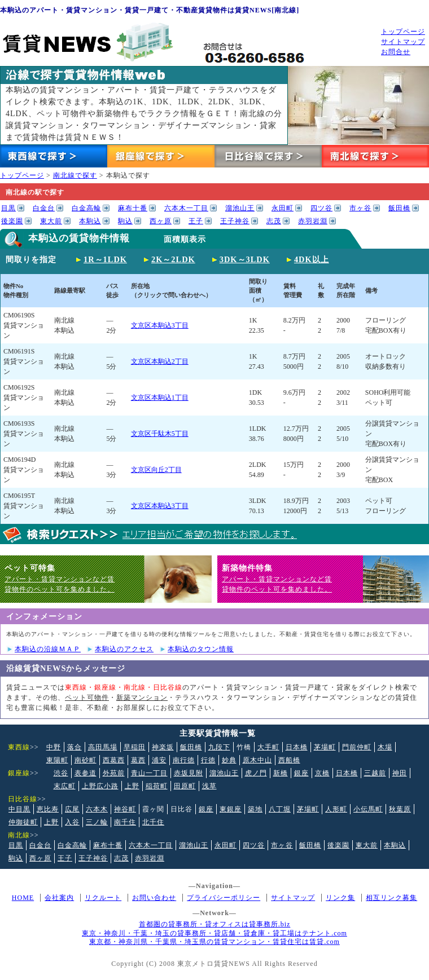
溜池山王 (240, 208)
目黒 (8, 208)
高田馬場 (103, 747)
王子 (196, 221)
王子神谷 (235, 221)
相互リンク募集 (391, 898)
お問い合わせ (154, 898)
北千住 (153, 822)
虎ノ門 (256, 773)
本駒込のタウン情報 (201, 649)
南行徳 (184, 760)
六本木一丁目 (186, 208)
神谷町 (125, 809)
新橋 (281, 773)
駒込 (125, 221)
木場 (385, 747)
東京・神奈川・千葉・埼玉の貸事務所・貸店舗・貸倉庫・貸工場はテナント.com (214, 933)
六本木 (97, 809)
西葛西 (114, 760)
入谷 (72, 822)
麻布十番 (133, 208)
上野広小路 (100, 786)
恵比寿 (48, 809)
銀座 (301, 773)
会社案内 (59, 898)
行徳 (208, 760)
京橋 (322, 773)
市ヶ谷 (360, 208)
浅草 (209, 786)
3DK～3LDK (245, 259)
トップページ (403, 32)
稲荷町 (157, 786)
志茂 (274, 221)
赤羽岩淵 (313, 221)
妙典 (229, 760)
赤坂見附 (189, 773)
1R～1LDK (105, 259)
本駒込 (90, 221)
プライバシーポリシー (224, 898)
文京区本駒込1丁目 (160, 398)
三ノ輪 (97, 822)
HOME (23, 898)
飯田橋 (399, 208)
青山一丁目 (149, 773)
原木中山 (257, 760)
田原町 (185, 786)
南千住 (125, 822)
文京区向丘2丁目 (156, 470)
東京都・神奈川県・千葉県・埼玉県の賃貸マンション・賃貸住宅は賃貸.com (214, 942)
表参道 (86, 773)
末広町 (65, 786)
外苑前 (114, 773)
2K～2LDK (173, 259)
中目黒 (19, 809)
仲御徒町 (23, 822)
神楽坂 (163, 747)
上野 (132, 786)
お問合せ (396, 52)
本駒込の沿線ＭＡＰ (48, 649)
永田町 (283, 208)
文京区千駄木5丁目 (160, 434)
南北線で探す (75, 175)
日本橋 (297, 747)
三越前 (375, 773)
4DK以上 (312, 259)
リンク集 (340, 898)
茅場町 (325, 747)
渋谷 (61, 773)
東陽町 (57, 760)
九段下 (219, 747)
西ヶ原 (161, 221)
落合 (75, 747)
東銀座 (231, 809)
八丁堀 (280, 809)
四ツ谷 (321, 208)
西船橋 (289, 760)
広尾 (72, 809)
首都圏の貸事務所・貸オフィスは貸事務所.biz (215, 924)
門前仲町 (357, 747)
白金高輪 (86, 208)
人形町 (336, 809)
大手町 (268, 747)
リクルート (103, 898)
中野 (54, 747)
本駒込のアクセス (124, 649)
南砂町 (86, 760)
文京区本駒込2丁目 (160, 361)
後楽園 (12, 221)
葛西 (138, 760)
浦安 (159, 760)
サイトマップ (403, 42)
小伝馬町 (368, 809)
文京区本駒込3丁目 (160, 325)
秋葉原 (400, 809)
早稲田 (135, 747)
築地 (255, 809)
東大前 (51, 221)
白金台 (44, 208)
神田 (400, 773)
